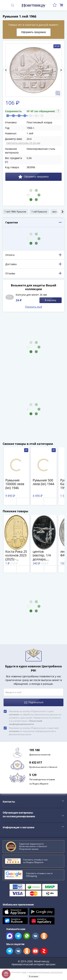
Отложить (10, 501)
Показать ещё (34, 307)
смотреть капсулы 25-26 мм (23, 143)
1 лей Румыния (39, 212)
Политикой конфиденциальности (26, 722)
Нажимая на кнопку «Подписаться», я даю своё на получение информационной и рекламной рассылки (34, 731)
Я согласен (34, 977)
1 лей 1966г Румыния (15, 212)
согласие (14, 714)
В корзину (51, 300)
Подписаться (34, 702)
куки (24, 972)
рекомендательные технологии (46, 972)
